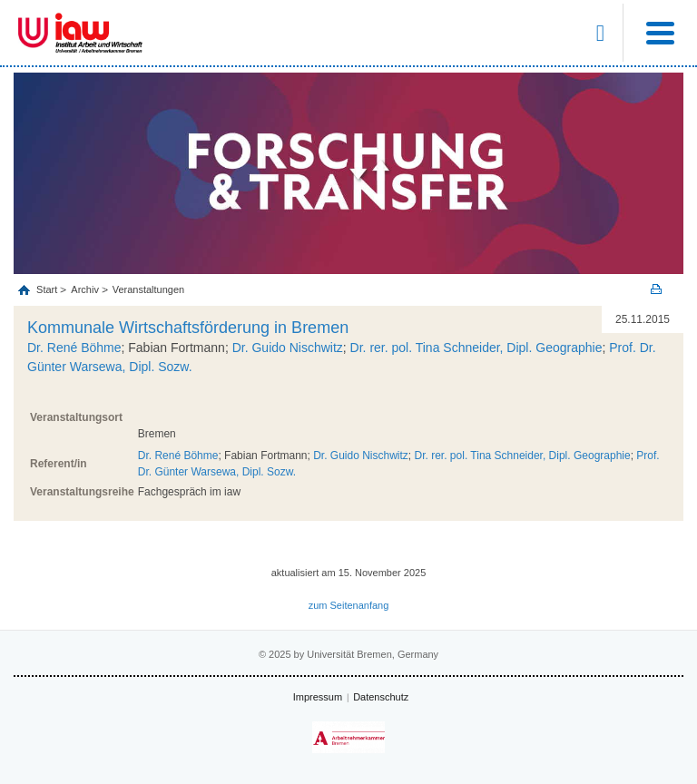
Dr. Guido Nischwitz (288, 348)
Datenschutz (381, 697)
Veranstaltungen (149, 289)
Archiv (85, 289)
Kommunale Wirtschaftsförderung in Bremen (188, 328)
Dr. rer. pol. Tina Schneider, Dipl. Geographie (476, 348)
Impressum (318, 697)
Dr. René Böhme (74, 348)
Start (48, 289)
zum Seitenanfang (349, 605)
